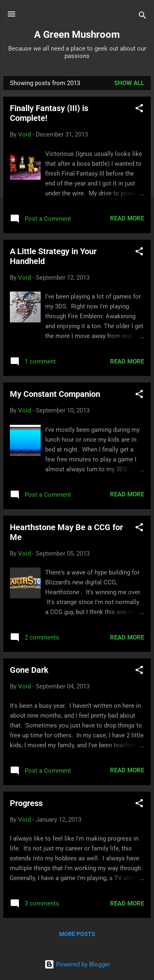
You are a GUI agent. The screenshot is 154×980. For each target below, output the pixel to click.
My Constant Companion (55, 394)
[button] (139, 110)
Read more (127, 218)
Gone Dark (29, 670)
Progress (26, 803)
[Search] (143, 17)
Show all (129, 83)
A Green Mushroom (77, 35)
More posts (77, 934)
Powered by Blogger (77, 964)
